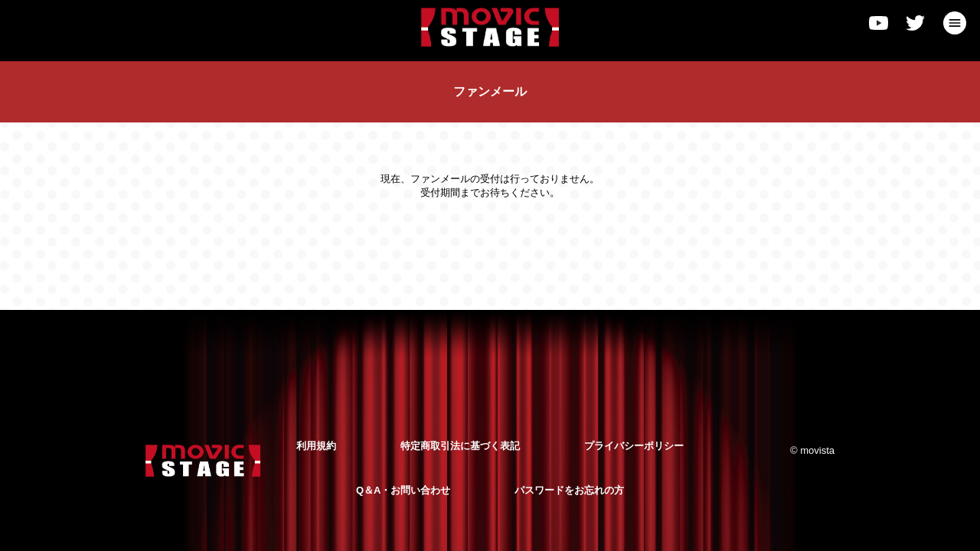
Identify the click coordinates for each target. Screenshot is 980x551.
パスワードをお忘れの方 (569, 490)
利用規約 (316, 446)
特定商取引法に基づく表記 (460, 446)
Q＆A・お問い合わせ (403, 490)
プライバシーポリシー (634, 446)
